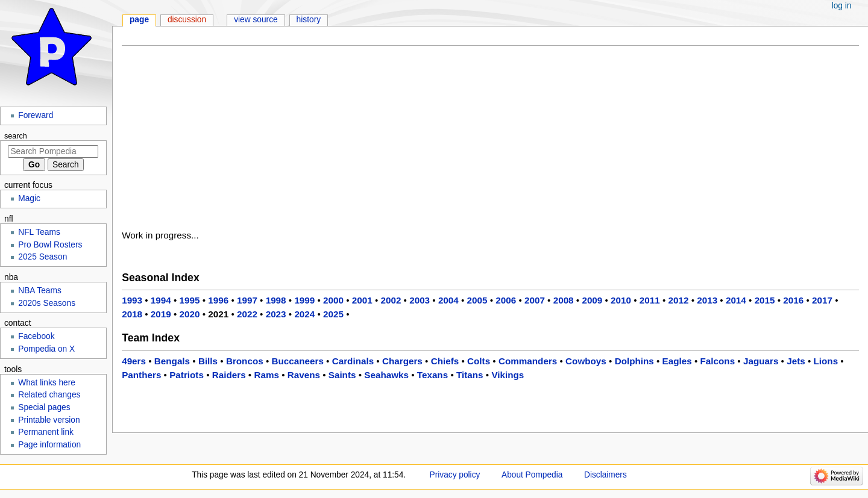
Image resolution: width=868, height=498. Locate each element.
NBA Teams (40, 291)
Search (16, 136)
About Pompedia (532, 475)
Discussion (187, 20)
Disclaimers (605, 475)
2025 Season (42, 257)
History (309, 20)
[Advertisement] (490, 141)
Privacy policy (455, 475)
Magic (29, 198)
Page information (49, 445)
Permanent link (46, 432)
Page (139, 20)
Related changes (49, 395)
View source (256, 20)
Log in (842, 6)
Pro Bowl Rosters (50, 245)
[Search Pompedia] (53, 151)
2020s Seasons (47, 303)
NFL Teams (39, 232)
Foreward (36, 115)
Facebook (36, 336)
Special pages (44, 407)
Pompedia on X (46, 349)
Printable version (49, 420)
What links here (47, 383)
